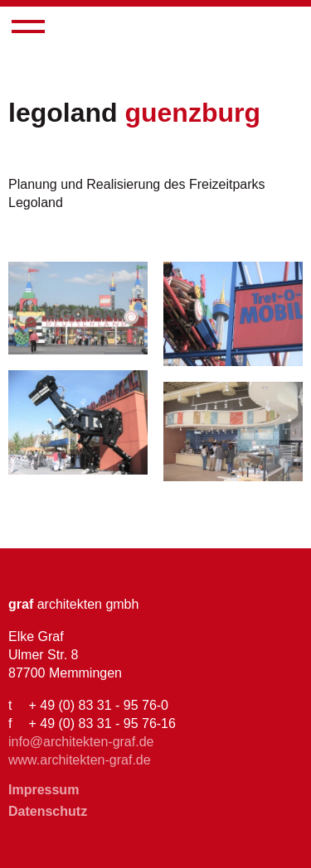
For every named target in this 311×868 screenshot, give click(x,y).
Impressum (44, 790)
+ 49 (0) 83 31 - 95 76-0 (98, 705)
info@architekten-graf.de (81, 742)
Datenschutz (48, 811)
